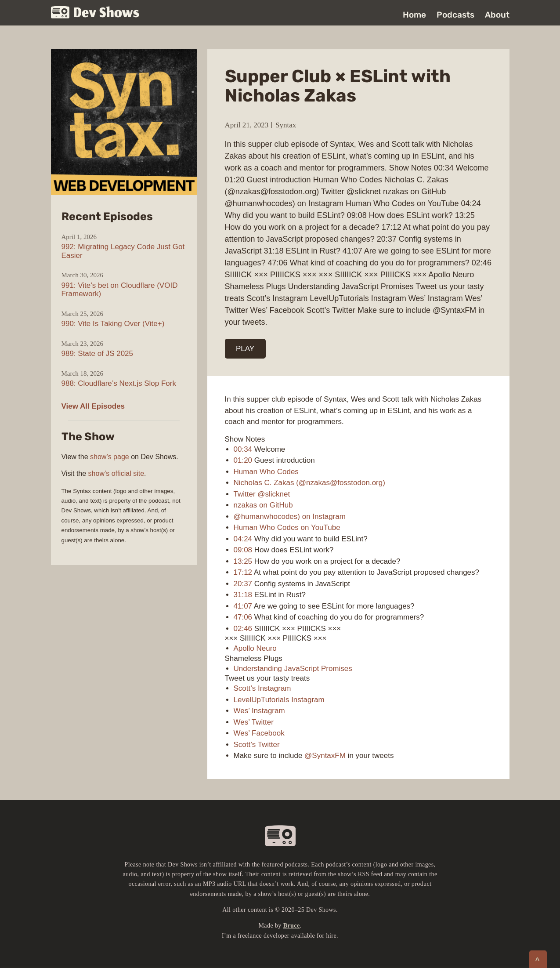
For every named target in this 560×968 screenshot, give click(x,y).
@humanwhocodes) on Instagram (290, 517)
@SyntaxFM (325, 756)
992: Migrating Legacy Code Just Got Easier (123, 251)
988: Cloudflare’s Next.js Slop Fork (119, 383)
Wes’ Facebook (259, 733)
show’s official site (116, 473)
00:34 (243, 449)
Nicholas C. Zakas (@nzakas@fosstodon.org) (309, 483)
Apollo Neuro (255, 648)
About (497, 15)
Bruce (292, 926)
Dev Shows (95, 13)
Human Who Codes (266, 472)
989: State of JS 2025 (98, 353)
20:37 (243, 584)
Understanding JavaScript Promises (293, 669)
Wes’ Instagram (259, 711)
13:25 (243, 561)
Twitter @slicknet (262, 494)
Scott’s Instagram (262, 688)
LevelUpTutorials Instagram (279, 700)
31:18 (243, 595)
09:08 (243, 550)
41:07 (243, 606)
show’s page (110, 457)
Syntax (286, 125)
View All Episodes (93, 406)
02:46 (243, 629)
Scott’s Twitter (257, 745)
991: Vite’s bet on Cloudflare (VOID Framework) (120, 290)
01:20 (243, 460)
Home (414, 15)
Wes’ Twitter (254, 722)
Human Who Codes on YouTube (287, 528)
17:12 (243, 572)
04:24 (243, 539)
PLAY (245, 349)
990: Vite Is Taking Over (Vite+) (113, 324)
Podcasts (455, 15)
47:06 (243, 617)
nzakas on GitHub (263, 505)
